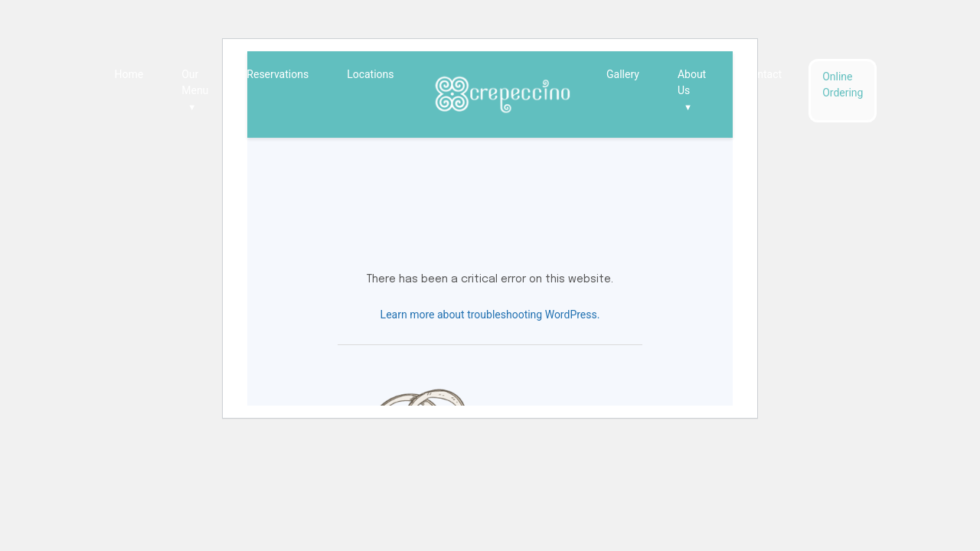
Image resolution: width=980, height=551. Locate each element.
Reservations (278, 74)
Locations (370, 74)
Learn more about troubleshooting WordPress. (490, 315)
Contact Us (763, 82)
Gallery (623, 74)
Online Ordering (843, 85)
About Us (692, 91)
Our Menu (195, 91)
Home (129, 74)
